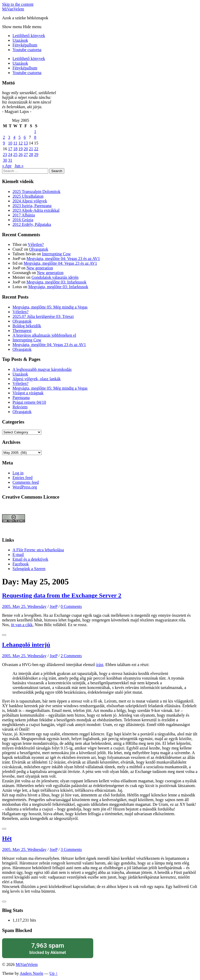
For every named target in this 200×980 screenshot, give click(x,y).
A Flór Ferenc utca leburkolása (38, 550)
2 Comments (71, 656)
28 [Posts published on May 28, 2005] (31, 155)
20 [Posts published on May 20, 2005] (26, 149)
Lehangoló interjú (26, 645)
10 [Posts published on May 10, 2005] (10, 143)
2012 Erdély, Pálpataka (32, 224)
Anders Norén (32, 973)
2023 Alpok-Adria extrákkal (36, 210)
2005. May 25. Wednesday (24, 606)
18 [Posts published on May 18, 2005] (15, 149)
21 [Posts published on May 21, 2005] (31, 149)
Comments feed (26, 482)
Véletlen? (36, 244)
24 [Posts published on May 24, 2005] (10, 155)
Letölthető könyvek (29, 36)
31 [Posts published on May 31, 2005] (10, 160)
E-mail (18, 555)
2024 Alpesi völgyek (30, 201)
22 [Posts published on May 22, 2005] (36, 149)
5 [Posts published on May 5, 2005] (20, 137)
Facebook (21, 564)
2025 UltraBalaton (28, 196)
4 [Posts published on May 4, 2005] (14, 137)
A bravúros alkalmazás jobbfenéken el (44, 335)
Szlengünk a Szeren (29, 569)
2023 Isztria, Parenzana (32, 206)
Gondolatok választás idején (55, 277)
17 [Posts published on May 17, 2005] (10, 149)
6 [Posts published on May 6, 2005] (25, 137)
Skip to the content (18, 4)
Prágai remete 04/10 (29, 402)
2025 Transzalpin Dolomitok (36, 192)
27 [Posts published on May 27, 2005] (26, 155)
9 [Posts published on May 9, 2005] (4, 143)
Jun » (19, 166)
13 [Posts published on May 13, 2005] (26, 143)
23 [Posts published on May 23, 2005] (5, 155)
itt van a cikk (22, 625)
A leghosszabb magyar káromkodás (42, 369)
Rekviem (20, 407)
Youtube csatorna (27, 50)
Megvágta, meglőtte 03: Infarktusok (57, 282)
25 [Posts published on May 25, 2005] (15, 155)
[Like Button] (4, 635)
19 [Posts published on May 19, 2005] (21, 149)
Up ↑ (54, 973)
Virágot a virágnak (28, 393)
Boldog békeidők (27, 326)
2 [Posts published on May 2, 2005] (4, 137)
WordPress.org (25, 487)
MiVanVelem (13, 9)
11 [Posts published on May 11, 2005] (15, 143)
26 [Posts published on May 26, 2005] (21, 155)
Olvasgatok (39, 249)
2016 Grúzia (23, 220)
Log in (18, 473)
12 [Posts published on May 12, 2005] (21, 143)
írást (100, 665)
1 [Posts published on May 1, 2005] (35, 132)
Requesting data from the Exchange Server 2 (62, 595)
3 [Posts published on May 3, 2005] (9, 137)
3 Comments (71, 849)
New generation (40, 268)
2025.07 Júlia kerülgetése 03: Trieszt (43, 316)
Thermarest (22, 331)
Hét (7, 838)
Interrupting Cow (56, 254)
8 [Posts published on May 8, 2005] (35, 137)
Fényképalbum (25, 45)
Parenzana (21, 398)
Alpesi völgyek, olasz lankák (37, 379)
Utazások (20, 40)
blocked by (48, 948)
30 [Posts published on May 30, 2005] (5, 160)
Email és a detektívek (30, 559)
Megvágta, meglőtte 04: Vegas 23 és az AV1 (63, 259)
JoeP (54, 606)
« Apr (7, 166)
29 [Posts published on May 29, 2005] (36, 155)
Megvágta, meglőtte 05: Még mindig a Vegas (50, 307)
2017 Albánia (24, 215)
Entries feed (23, 478)
